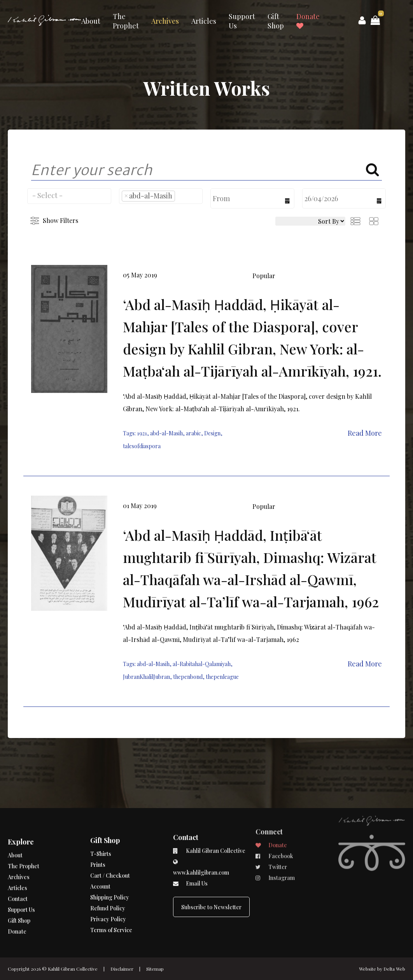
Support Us (242, 21)
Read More (365, 433)
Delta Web (394, 969)
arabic (193, 433)
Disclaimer (122, 969)
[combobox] (69, 196)
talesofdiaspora (142, 446)
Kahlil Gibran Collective (73, 969)
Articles (204, 21)
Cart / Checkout (110, 847)
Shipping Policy (110, 869)
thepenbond (188, 677)
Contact (18, 883)
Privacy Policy (108, 891)
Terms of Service (111, 902)
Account (100, 858)
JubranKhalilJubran (146, 677)
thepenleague (222, 677)
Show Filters (60, 220)
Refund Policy (108, 880)
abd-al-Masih (166, 433)
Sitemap (155, 969)
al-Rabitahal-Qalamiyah (202, 664)
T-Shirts (101, 825)
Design (212, 433)
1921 (142, 433)
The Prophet (126, 21)
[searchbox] (69, 195)
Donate (308, 21)
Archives (165, 21)
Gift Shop (276, 21)
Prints (98, 836)
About (91, 21)
